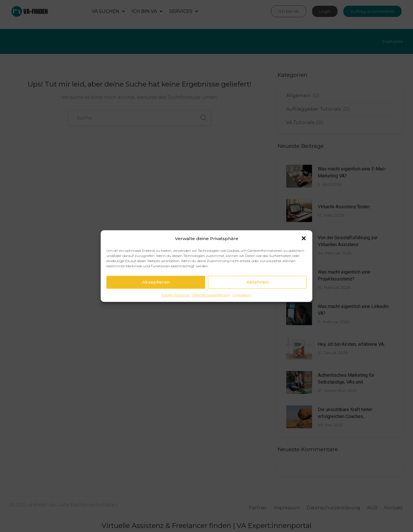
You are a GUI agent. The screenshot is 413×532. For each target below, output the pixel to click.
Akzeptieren (156, 282)
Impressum (242, 294)
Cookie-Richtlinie (175, 294)
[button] (304, 238)
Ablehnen (257, 282)
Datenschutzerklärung (211, 294)
